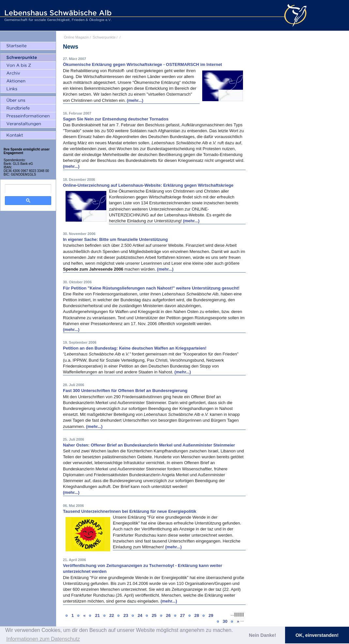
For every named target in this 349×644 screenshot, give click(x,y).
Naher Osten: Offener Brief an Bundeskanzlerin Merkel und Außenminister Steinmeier (149, 445)
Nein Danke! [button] (262, 635)
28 (197, 615)
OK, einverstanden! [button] (317, 635)
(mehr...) (135, 100)
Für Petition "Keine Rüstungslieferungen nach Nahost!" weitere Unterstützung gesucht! (151, 288)
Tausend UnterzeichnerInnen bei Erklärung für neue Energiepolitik (130, 511)
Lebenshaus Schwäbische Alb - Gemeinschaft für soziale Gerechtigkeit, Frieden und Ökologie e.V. (57, 15)
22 (112, 615)
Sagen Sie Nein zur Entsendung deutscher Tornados (116, 119)
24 (140, 615)
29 (211, 615)
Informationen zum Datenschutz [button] (43, 639)
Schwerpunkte (104, 37)
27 (182, 615)
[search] (28, 189)
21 (97, 615)
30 (225, 621)
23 (126, 615)
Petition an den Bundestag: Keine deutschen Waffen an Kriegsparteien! (135, 348)
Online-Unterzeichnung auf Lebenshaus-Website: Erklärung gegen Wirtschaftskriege (148, 185)
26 (168, 615)
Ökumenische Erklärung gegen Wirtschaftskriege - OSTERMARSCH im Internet (143, 64)
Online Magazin (76, 37)
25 (154, 615)
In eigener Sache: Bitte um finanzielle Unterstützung (115, 239)
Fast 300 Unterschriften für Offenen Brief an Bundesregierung (125, 391)
